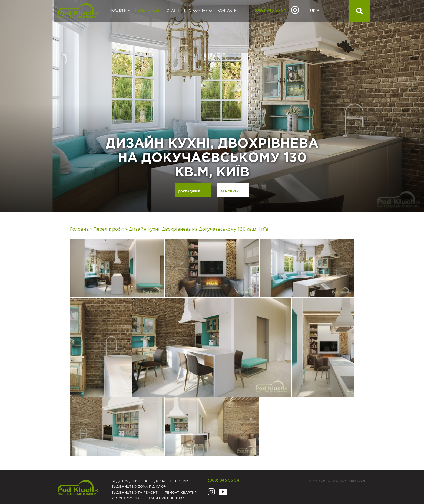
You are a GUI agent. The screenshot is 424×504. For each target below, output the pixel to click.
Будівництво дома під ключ (139, 487)
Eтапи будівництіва (165, 498)
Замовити (230, 192)
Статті (173, 11)
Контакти (227, 11)
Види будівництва (129, 481)
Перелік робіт (148, 11)
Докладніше (189, 192)
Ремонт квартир (181, 493)
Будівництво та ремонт (135, 493)
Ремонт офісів (125, 498)
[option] (212, 106)
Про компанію (198, 11)
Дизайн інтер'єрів (171, 481)
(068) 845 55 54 (270, 11)
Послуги (120, 11)
